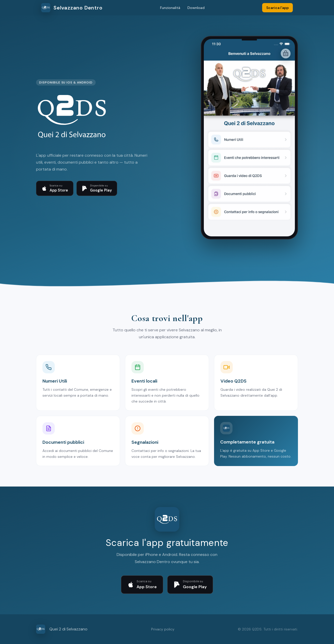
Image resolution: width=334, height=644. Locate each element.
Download (196, 8)
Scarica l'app (277, 8)
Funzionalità (170, 8)
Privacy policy (163, 629)
